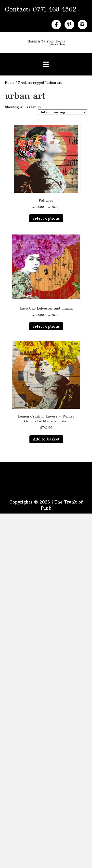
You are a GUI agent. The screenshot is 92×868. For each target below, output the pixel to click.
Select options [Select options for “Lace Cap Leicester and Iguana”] (46, 326)
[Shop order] (63, 112)
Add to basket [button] (46, 439)
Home (10, 83)
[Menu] (46, 64)
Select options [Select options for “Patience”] (46, 218)
